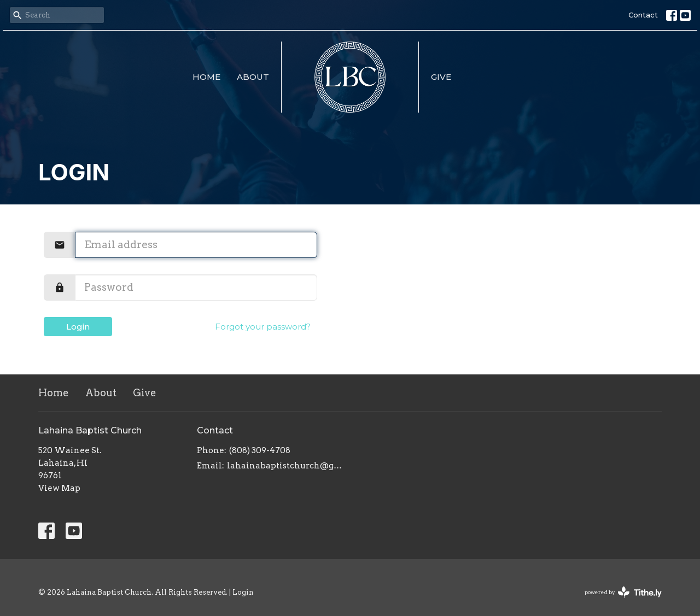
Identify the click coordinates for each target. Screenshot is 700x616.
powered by (623, 592)
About (253, 77)
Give (441, 77)
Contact (643, 15)
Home (206, 77)
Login (78, 327)
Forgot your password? (263, 327)
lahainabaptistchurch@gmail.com (286, 466)
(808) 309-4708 (260, 450)
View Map (59, 488)
